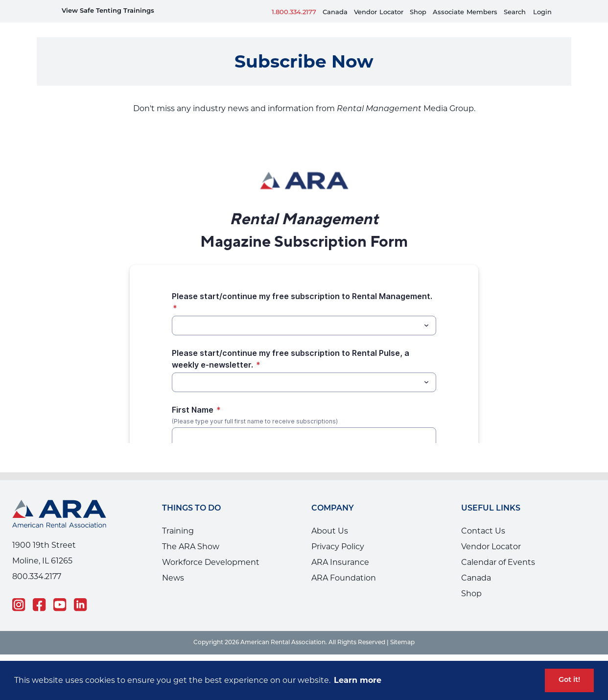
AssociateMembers (465, 12)
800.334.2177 (37, 562)
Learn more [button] (358, 680)
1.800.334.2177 (294, 12)
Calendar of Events (498, 548)
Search (515, 12)
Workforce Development (211, 548)
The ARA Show (191, 532)
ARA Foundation (344, 563)
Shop (418, 12)
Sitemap (402, 628)
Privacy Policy (338, 532)
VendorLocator (379, 12)
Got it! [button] (569, 680)
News (173, 563)
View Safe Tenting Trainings (108, 11)
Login (542, 12)
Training (178, 516)
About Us (330, 516)
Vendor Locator (491, 532)
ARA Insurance (340, 548)
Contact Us (483, 516)
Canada (335, 12)
